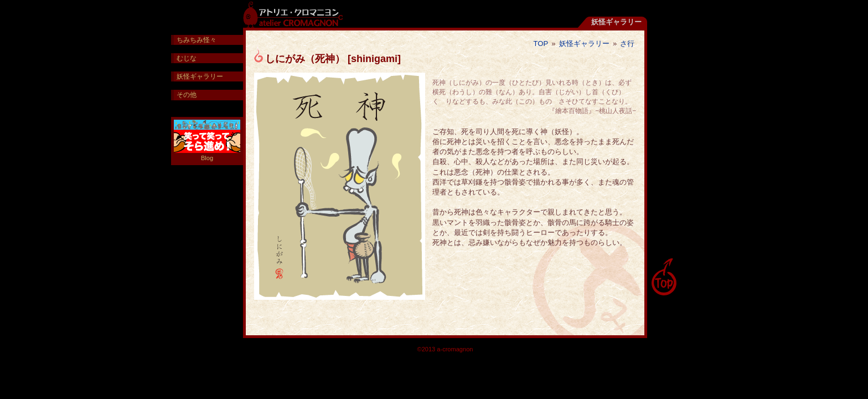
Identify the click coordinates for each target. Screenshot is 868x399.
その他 (187, 95)
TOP (541, 44)
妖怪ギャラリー (584, 44)
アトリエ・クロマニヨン (293, 14)
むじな (187, 58)
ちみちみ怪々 (197, 40)
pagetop (664, 277)
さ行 (627, 44)
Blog (207, 140)
